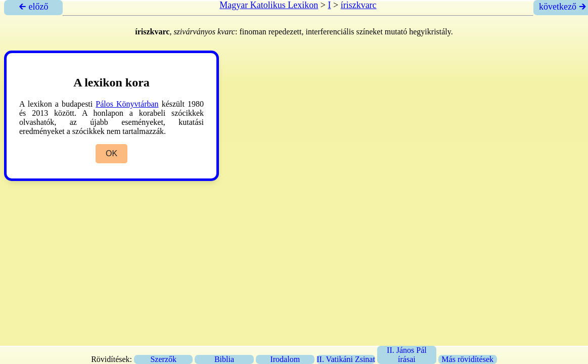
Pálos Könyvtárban (127, 104)
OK (111, 153)
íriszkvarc (359, 5)
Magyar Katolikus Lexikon (269, 5)
